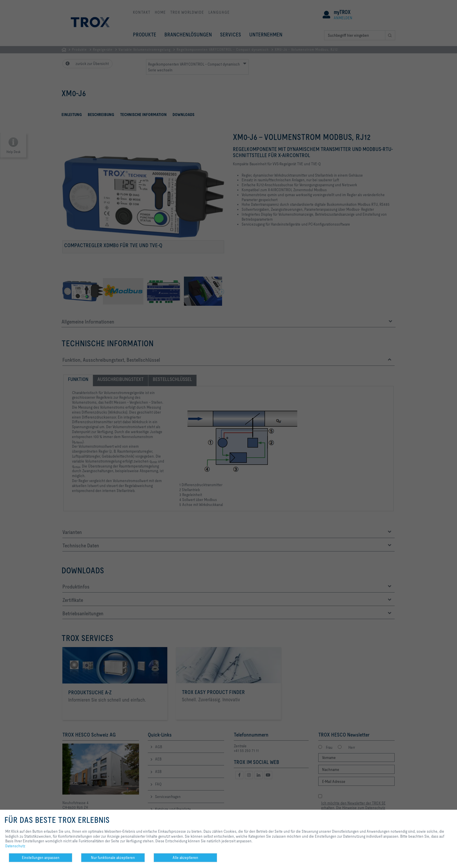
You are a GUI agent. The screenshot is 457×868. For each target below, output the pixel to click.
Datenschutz (15, 846)
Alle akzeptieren (185, 858)
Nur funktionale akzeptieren (113, 858)
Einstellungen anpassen (41, 858)
